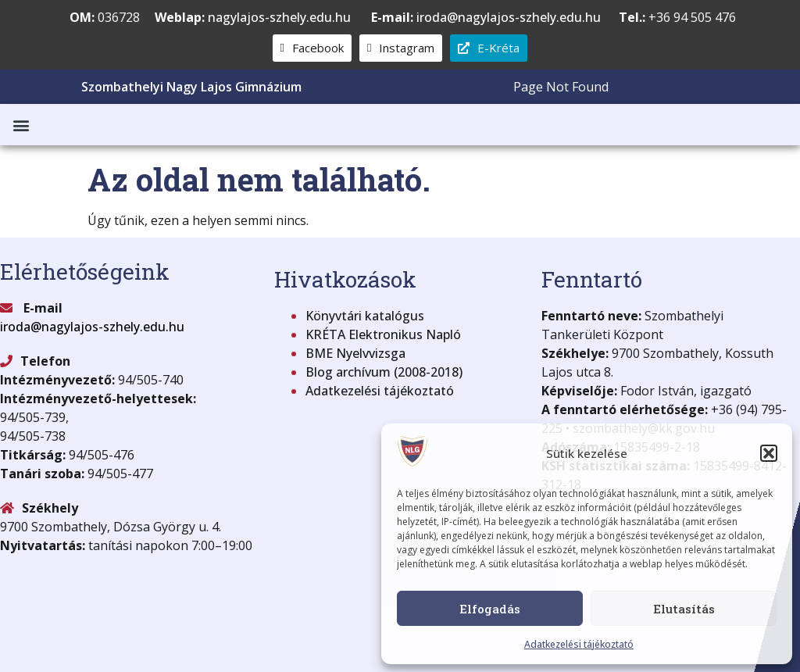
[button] (769, 453)
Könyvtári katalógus (365, 316)
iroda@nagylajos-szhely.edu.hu (486, 17)
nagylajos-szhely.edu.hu (279, 17)
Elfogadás (490, 609)
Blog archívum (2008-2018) (384, 372)
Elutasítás (684, 609)
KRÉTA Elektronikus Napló (383, 334)
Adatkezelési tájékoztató (579, 644)
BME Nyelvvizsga (355, 353)
